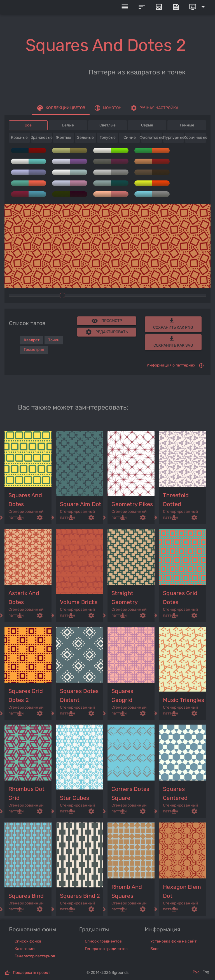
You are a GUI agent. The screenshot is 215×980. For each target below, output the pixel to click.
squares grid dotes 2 (26, 695)
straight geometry (125, 598)
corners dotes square (130, 793)
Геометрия (34, 350)
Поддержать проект (31, 973)
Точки (54, 340)
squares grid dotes (180, 598)
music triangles (184, 700)
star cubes (75, 798)
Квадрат (32, 340)
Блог (155, 949)
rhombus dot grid (26, 793)
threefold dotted (176, 500)
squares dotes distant (79, 695)
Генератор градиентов (106, 949)
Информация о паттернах (171, 365)
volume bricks (79, 602)
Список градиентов (103, 941)
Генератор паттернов (35, 956)
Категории (25, 949)
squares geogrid (122, 695)
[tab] (61, 108)
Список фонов (28, 941)
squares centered (175, 793)
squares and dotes (25, 500)
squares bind (26, 896)
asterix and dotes (24, 598)
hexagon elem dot (182, 891)
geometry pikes (132, 504)
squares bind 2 (80, 896)
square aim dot (81, 504)
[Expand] (198, 7)
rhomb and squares (127, 891)
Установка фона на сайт (173, 941)
